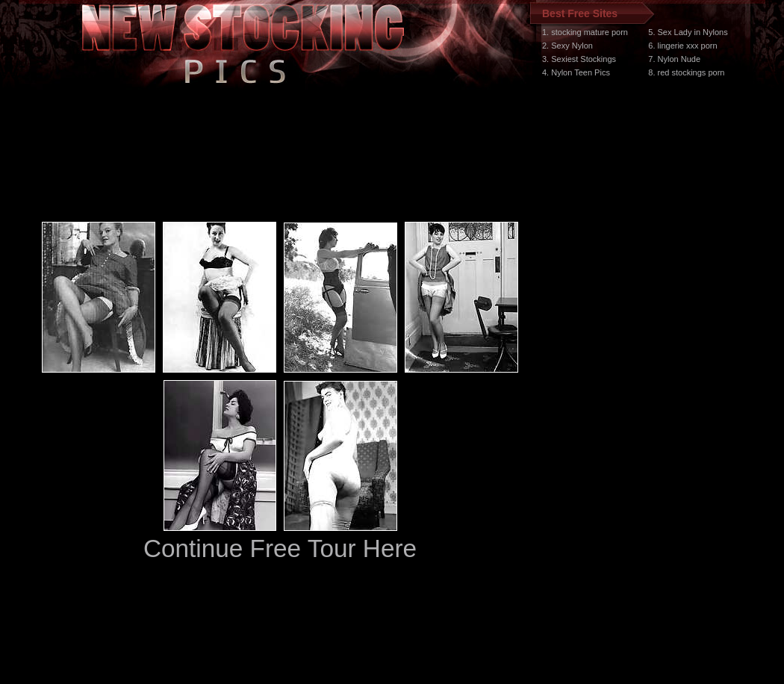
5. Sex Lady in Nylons (688, 32)
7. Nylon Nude (674, 59)
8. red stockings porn (686, 72)
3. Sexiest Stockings (579, 59)
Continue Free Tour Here (280, 548)
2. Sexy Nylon (567, 46)
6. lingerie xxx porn (682, 46)
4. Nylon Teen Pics (576, 72)
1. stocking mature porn (585, 32)
